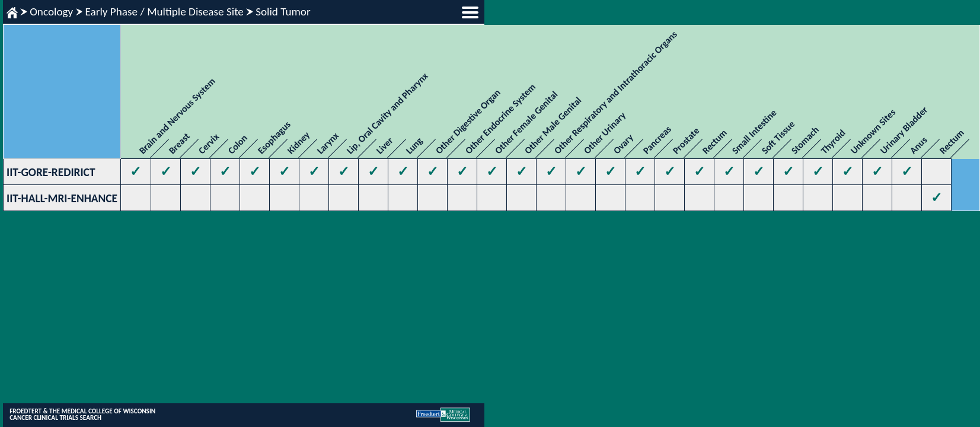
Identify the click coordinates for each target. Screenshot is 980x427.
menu (470, 12)
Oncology (51, 12)
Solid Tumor (283, 12)
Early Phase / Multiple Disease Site (164, 12)
